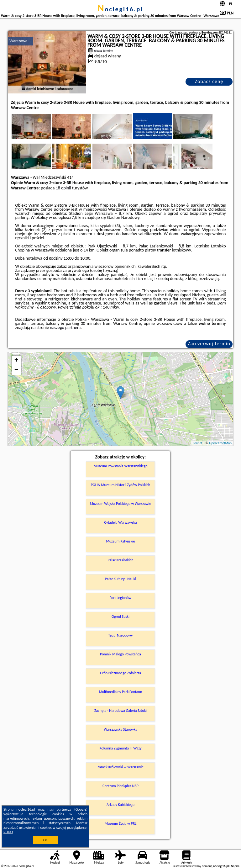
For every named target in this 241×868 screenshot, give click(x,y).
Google (81, 809)
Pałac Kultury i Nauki (121, 579)
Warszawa (18, 41)
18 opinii (63, 188)
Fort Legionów (121, 598)
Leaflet (197, 443)
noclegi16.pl (121, 9)
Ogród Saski (120, 617)
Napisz (235, 866)
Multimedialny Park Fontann (121, 692)
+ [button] (16, 361)
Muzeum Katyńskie (121, 541)
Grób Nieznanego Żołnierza (120, 673)
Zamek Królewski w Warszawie (121, 767)
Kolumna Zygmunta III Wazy (120, 748)
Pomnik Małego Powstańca (120, 654)
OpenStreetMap (220, 443)
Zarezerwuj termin (209, 344)
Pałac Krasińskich (121, 560)
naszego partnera (65, 328)
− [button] (16, 370)
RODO (8, 832)
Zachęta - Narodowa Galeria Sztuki (120, 711)
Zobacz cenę (209, 81)
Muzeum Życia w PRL (121, 823)
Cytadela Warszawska (121, 522)
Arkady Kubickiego (120, 805)
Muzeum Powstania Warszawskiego (120, 466)
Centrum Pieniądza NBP (120, 786)
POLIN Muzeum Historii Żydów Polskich (121, 485)
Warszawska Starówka (120, 729)
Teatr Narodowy (121, 635)
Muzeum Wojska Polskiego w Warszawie (120, 504)
